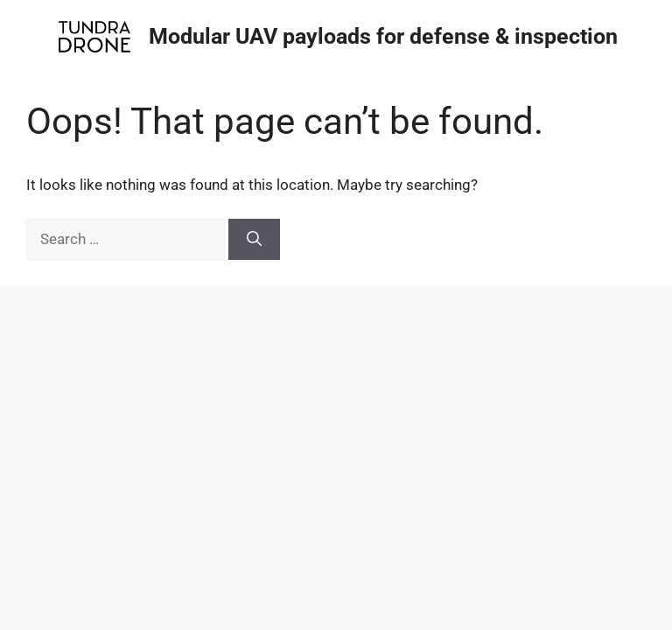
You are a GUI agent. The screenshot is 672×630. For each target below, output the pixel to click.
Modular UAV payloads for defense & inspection (383, 36)
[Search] (254, 240)
